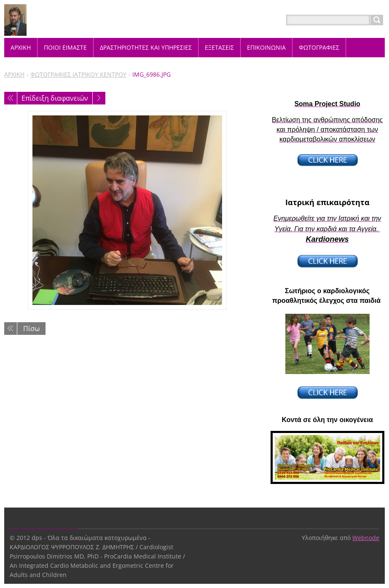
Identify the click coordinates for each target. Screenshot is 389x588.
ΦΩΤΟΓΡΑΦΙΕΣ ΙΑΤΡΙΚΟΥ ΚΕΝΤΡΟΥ (78, 74)
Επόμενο (99, 98)
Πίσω (31, 329)
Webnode (366, 538)
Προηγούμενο (11, 98)
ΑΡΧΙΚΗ (14, 74)
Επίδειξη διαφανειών (55, 98)
